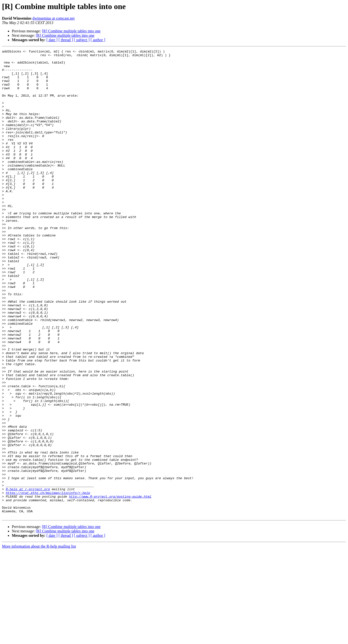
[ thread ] (66, 40)
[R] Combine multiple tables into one (71, 31)
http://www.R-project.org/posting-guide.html (110, 586)
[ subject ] (82, 40)
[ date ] (52, 40)
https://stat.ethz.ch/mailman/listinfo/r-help (48, 582)
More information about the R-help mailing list (39, 640)
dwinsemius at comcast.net (54, 18)
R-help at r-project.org (28, 577)
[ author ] (98, 40)
